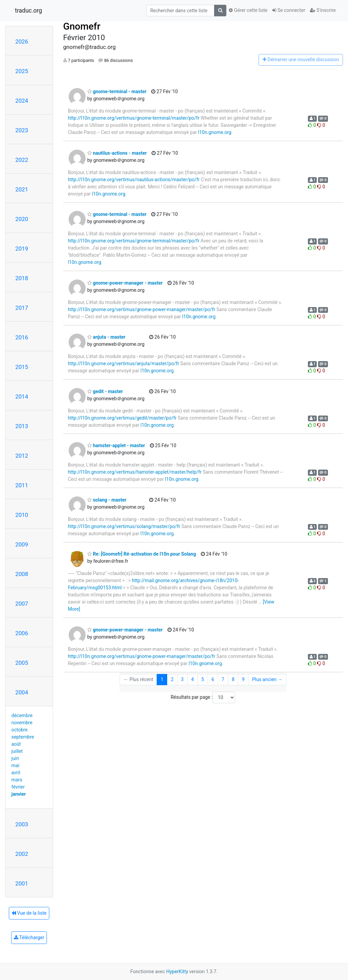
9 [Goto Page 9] (243, 679)
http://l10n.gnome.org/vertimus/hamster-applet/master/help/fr (135, 472)
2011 (22, 485)
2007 (22, 604)
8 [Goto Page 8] (233, 679)
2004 (22, 692)
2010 (22, 515)
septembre (23, 737)
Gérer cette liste (248, 10)
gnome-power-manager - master (125, 283)
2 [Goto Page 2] (172, 679)
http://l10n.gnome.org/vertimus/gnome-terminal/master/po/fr (134, 118)
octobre (20, 730)
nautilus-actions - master (117, 153)
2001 (22, 883)
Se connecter (289, 10)
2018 (22, 278)
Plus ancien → (267, 679)
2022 (22, 160)
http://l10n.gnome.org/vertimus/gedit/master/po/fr (122, 418)
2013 (22, 426)
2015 (22, 367)
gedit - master (105, 391)
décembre (22, 715)
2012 (22, 456)
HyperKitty (177, 971)
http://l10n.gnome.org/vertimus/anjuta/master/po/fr (124, 364)
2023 (22, 130)
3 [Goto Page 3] (182, 679)
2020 (22, 219)
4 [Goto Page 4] (192, 679)
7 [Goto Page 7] (223, 679)
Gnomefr (82, 26)
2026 (22, 41)
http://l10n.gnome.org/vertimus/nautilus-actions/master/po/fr (134, 180)
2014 (22, 396)
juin (15, 758)
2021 (22, 189)
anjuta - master (106, 337)
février (18, 787)
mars (17, 780)
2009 (22, 544)
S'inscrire (323, 10)
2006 (22, 633)
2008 (22, 574)
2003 (22, 824)
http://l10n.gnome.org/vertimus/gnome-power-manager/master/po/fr (142, 309)
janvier (19, 794)
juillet (17, 751)
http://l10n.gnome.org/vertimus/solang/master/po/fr (124, 526)
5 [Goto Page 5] (203, 679)
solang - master (107, 500)
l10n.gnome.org (215, 132)
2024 (22, 101)
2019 (22, 249)
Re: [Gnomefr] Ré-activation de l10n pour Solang (142, 554)
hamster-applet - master (116, 445)
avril (16, 773)
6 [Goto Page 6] (213, 679)
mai (15, 765)
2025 (22, 71)
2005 (22, 663)
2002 (22, 854)
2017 (22, 308)
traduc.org (29, 11)
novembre (22, 723)
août (16, 744)
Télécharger (29, 937)
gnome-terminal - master (117, 91)
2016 (22, 337)
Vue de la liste (29, 913)
